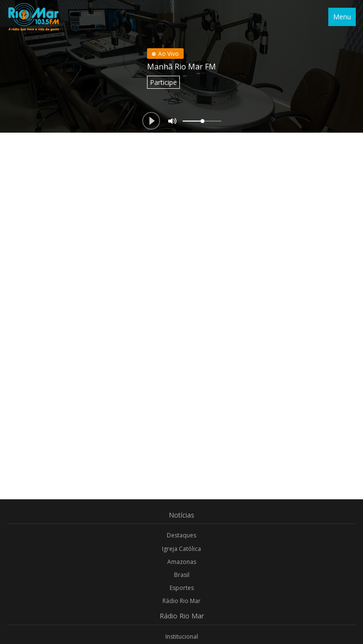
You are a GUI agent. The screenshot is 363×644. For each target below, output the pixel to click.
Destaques (181, 535)
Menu (342, 17)
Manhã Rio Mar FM (181, 67)
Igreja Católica (181, 549)
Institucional (182, 637)
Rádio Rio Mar (181, 601)
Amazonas (182, 562)
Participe (163, 82)
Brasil (182, 575)
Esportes (182, 588)
